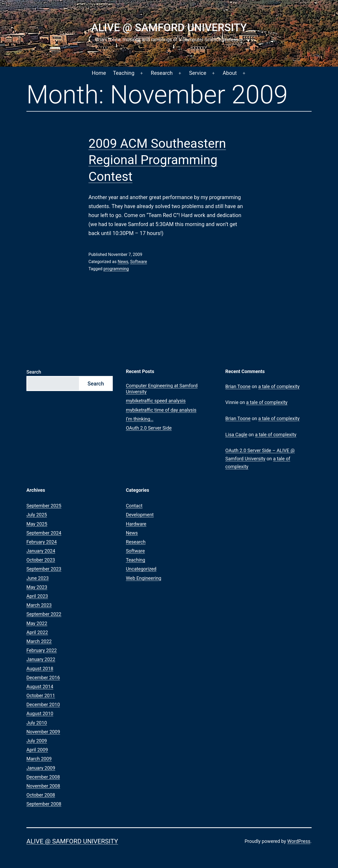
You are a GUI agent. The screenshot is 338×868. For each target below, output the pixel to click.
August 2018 (40, 669)
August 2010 (40, 713)
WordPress (299, 841)
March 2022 (39, 641)
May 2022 (37, 623)
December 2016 (43, 678)
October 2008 (41, 795)
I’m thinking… (140, 419)
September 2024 (44, 533)
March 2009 (39, 759)
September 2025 (44, 506)
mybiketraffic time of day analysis (161, 410)
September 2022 (44, 614)
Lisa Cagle (236, 435)
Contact (134, 506)
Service (198, 73)
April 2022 (37, 632)
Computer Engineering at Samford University (162, 389)
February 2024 (42, 542)
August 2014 (40, 686)
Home (99, 73)
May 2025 (37, 524)
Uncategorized (141, 569)
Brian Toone (238, 386)
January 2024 (41, 551)
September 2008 (44, 804)
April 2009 (37, 750)
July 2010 (37, 723)
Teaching (124, 73)
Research (162, 73)
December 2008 (43, 777)
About (230, 73)
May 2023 (37, 587)
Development (140, 515)
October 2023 (41, 560)
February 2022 (42, 650)
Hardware (136, 524)
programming (116, 269)
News (123, 262)
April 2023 (37, 596)
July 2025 (37, 515)
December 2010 (43, 704)
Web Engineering (144, 578)
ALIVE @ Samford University (169, 28)
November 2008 (43, 786)
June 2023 (37, 578)
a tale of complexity (279, 386)
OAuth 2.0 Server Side (149, 428)
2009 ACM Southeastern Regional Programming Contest (157, 160)
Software (139, 262)
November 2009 (43, 732)
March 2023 (39, 605)
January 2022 (41, 659)
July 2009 (37, 741)
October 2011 (41, 695)
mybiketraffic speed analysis (156, 401)
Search (34, 372)
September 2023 (44, 569)
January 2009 (41, 768)
